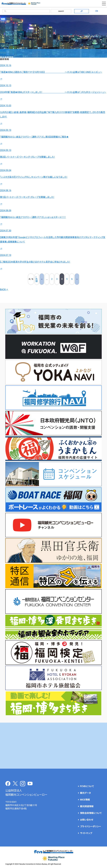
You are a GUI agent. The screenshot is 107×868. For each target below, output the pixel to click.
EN (97, 11)
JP (82, 11)
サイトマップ (86, 833)
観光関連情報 (87, 806)
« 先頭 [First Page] (37, 279)
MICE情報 (85, 800)
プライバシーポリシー (91, 826)
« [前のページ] (42, 279)
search (61, 11)
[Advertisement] (53, 746)
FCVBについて (87, 786)
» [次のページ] (77, 279)
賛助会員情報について (91, 813)
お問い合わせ (87, 820)
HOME (3, 51)
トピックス (5, 54)
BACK (4, 289)
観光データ (85, 793)
